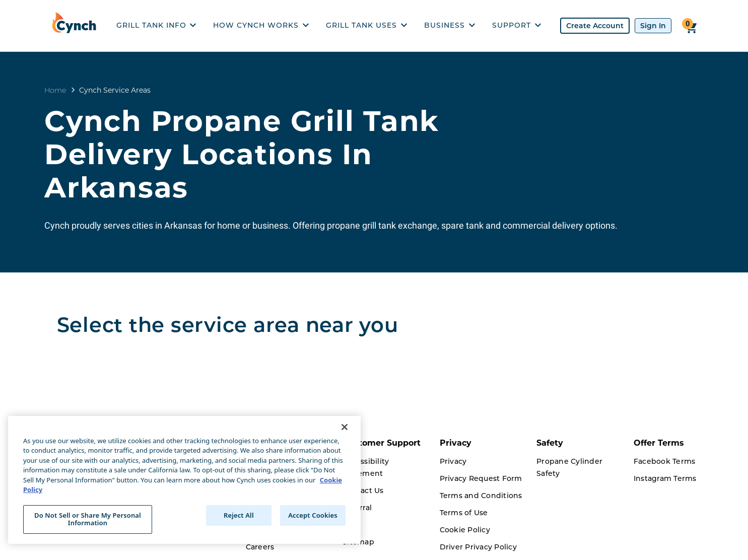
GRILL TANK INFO (156, 25)
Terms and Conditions (481, 496)
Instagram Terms (665, 478)
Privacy (453, 461)
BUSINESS (450, 25)
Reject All (239, 515)
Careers (260, 547)
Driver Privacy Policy (478, 547)
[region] (184, 480)
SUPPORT (517, 25)
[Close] (345, 427)
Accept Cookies (313, 515)
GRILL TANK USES (366, 25)
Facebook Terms (665, 461)
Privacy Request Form (481, 478)
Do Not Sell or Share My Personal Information (88, 519)
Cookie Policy (465, 530)
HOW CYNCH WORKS (261, 25)
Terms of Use (464, 513)
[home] (77, 26)
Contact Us (363, 491)
